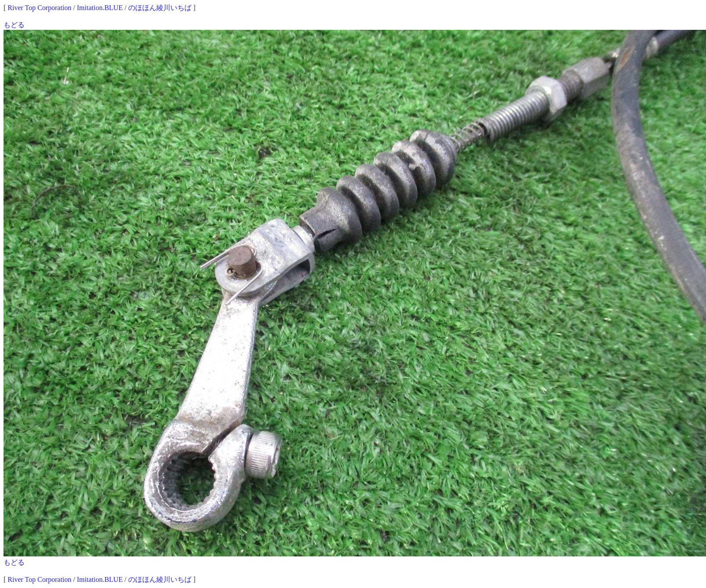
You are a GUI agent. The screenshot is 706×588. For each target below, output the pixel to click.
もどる (14, 25)
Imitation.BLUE (100, 8)
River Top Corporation (39, 8)
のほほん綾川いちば (160, 8)
